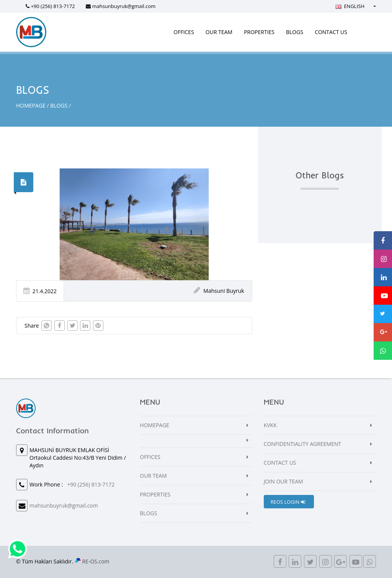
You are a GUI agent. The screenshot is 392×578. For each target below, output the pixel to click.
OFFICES (184, 32)
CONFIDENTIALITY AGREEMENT (303, 444)
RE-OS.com (96, 561)
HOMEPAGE (31, 105)
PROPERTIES (259, 32)
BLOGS (295, 32)
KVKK (270, 425)
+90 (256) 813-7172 (53, 6)
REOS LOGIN (288, 502)
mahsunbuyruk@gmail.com (124, 6)
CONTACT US (331, 32)
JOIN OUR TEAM (283, 481)
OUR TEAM (219, 32)
